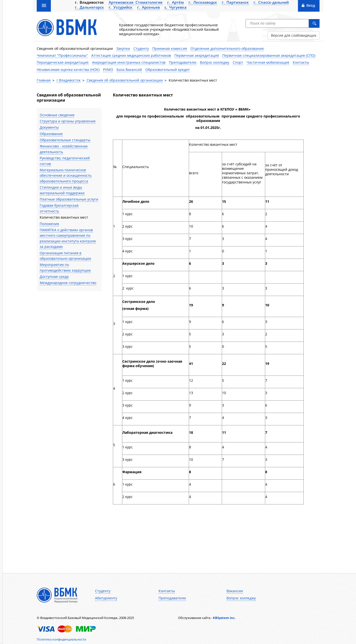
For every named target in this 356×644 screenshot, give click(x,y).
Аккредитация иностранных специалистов (129, 62)
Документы (49, 127)
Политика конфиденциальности (61, 639)
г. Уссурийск (121, 7)
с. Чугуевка (176, 7)
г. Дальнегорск (89, 7)
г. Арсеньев (148, 7)
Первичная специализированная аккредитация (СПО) (269, 55)
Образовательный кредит (168, 70)
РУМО (108, 70)
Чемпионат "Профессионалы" (62, 55)
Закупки (123, 48)
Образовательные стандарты (65, 140)
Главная (44, 80)
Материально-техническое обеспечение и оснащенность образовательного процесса (66, 176)
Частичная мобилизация (268, 62)
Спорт (238, 62)
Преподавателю (183, 62)
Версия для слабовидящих (294, 35)
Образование (51, 134)
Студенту (141, 48)
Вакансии (235, 591)
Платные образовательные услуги (69, 199)
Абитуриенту (106, 598)
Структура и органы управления (68, 121)
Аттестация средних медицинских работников (131, 55)
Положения (49, 224)
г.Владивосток (69, 80)
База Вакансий (129, 70)
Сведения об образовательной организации (75, 48)
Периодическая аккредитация (63, 62)
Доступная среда (54, 277)
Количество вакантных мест (64, 217)
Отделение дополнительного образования (227, 48)
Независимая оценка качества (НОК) (68, 70)
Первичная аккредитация (197, 55)
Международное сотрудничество (68, 283)
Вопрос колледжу (215, 62)
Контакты (301, 62)
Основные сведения (57, 115)
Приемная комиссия (170, 48)
